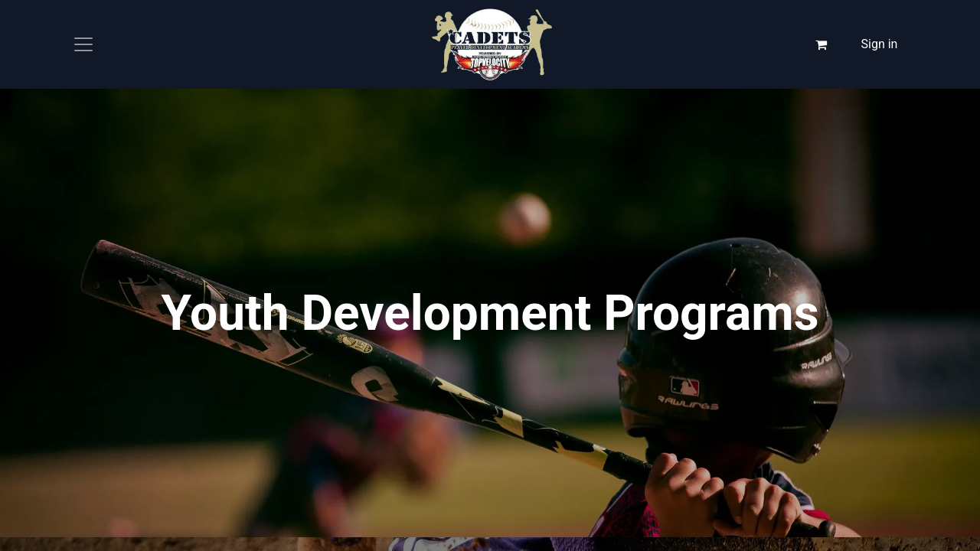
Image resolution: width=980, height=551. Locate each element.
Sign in (880, 44)
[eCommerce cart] (822, 44)
